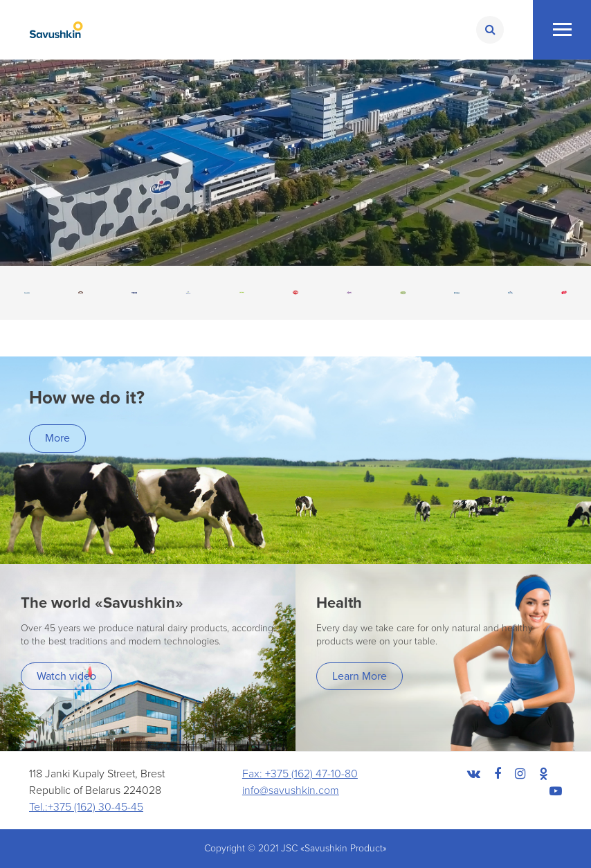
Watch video (66, 676)
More (57, 438)
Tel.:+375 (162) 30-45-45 (86, 807)
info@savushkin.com (291, 790)
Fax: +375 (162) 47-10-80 (300, 774)
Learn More (360, 676)
